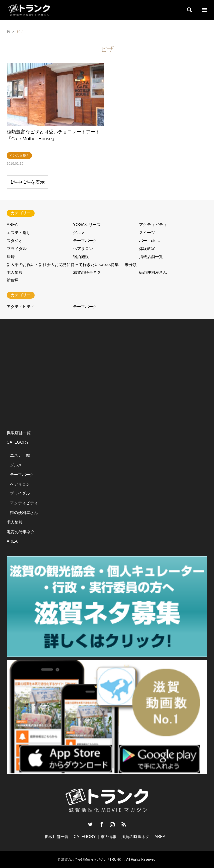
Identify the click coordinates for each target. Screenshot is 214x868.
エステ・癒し (19, 233)
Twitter (90, 824)
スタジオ (15, 241)
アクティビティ (153, 225)
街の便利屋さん (153, 272)
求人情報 (15, 272)
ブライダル (17, 249)
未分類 (131, 265)
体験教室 (147, 249)
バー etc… (150, 241)
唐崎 (11, 257)
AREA (12, 225)
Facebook (102, 824)
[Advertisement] (57, 374)
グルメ (79, 233)
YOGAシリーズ (87, 225)
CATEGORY (18, 442)
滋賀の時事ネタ (87, 272)
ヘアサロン (83, 249)
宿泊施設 (81, 257)
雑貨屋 (13, 280)
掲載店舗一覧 (151, 257)
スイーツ (147, 233)
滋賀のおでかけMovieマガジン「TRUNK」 (93, 860)
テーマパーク (85, 241)
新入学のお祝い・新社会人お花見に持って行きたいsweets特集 (63, 265)
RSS (124, 824)
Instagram (112, 824)
